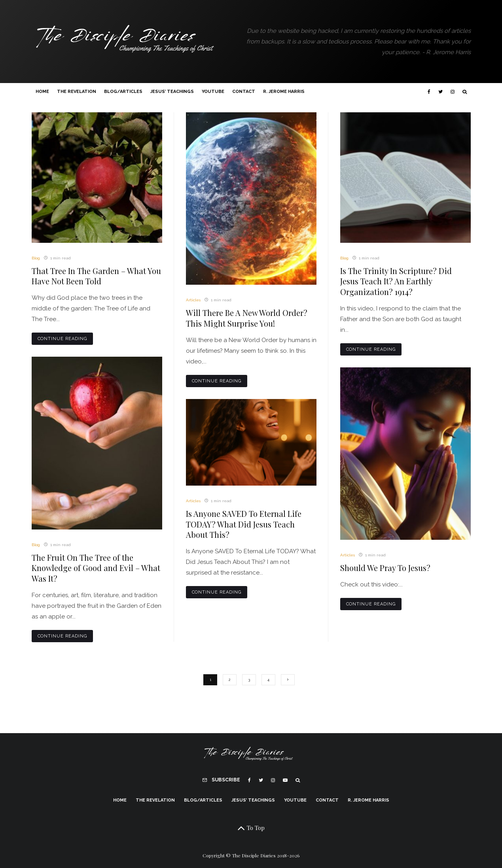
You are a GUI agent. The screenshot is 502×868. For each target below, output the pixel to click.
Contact (244, 92)
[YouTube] (285, 780)
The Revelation (77, 92)
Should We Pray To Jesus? (385, 568)
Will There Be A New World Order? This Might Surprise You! (247, 318)
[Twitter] (440, 92)
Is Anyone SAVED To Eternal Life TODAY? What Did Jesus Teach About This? (244, 524)
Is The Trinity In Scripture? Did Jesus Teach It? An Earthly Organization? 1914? (396, 281)
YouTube (213, 92)
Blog (36, 258)
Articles (193, 300)
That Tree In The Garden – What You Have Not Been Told (96, 276)
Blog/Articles (123, 92)
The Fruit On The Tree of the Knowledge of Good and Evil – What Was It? (96, 568)
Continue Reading (63, 339)
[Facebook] (429, 92)
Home (42, 92)
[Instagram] (453, 92)
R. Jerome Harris (284, 92)
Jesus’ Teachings (172, 92)
